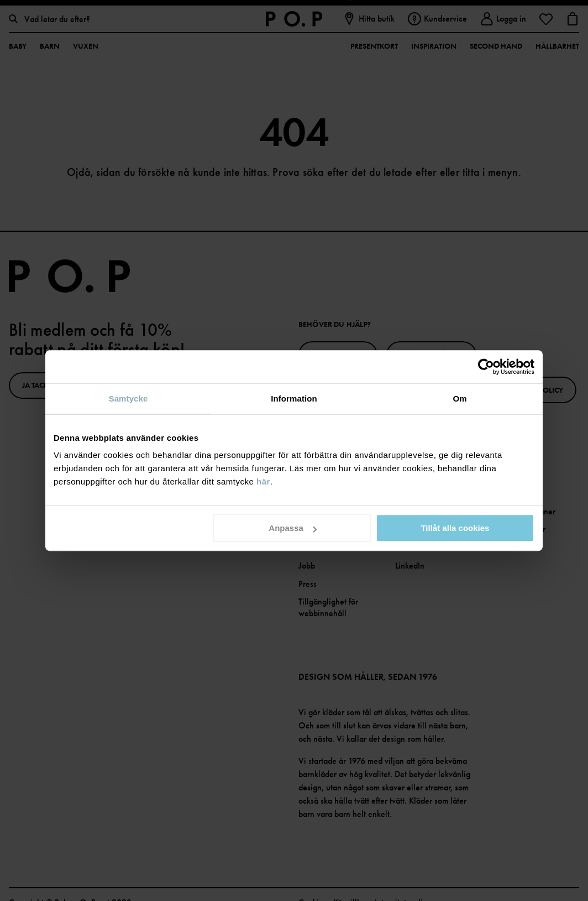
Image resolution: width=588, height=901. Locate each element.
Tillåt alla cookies (455, 528)
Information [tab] (294, 399)
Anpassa (293, 528)
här (263, 481)
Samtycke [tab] (128, 399)
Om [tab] (460, 399)
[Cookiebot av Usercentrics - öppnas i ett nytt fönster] (486, 367)
